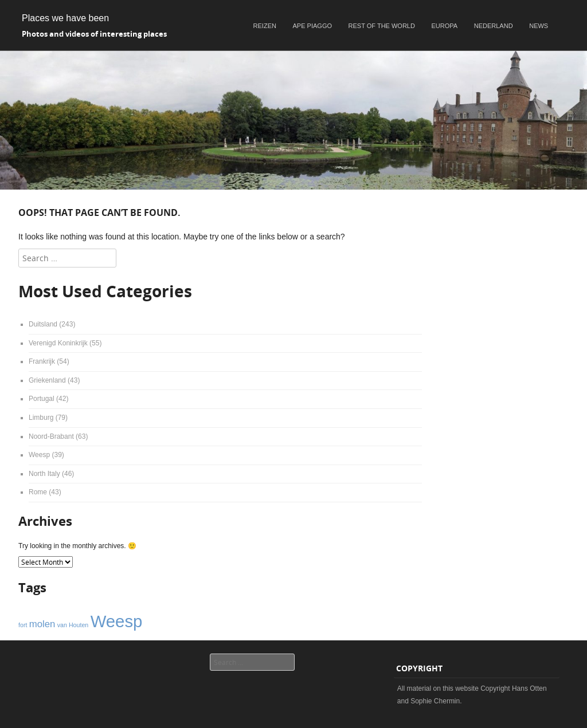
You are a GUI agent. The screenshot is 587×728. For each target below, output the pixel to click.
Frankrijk (42, 361)
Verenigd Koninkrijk (58, 343)
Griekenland (47, 380)
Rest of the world (382, 26)
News (539, 26)
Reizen (265, 26)
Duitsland (43, 324)
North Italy (44, 474)
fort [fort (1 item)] (23, 625)
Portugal (42, 399)
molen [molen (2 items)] (42, 624)
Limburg (41, 418)
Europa (445, 26)
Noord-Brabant (51, 436)
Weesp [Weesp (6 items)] (117, 621)
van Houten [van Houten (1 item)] (73, 625)
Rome (38, 492)
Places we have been (65, 18)
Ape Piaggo (312, 26)
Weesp (39, 455)
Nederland (494, 26)
